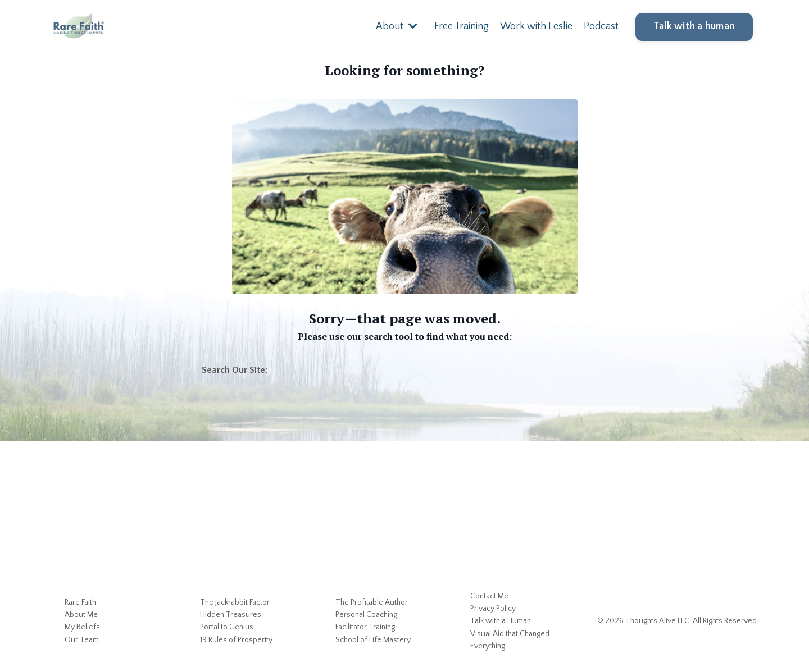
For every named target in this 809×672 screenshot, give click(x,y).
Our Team (82, 640)
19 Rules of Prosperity (236, 640)
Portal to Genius (227, 627)
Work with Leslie (536, 26)
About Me (81, 615)
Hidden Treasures (231, 615)
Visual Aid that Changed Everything (510, 640)
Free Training (462, 26)
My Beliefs (82, 627)
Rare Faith (80, 602)
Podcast (601, 26)
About (397, 26)
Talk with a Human (501, 621)
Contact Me (489, 596)
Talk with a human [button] (694, 26)
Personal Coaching (366, 615)
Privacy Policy (493, 609)
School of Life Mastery (373, 640)
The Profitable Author (372, 602)
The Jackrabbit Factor (235, 602)
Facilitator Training (365, 627)
